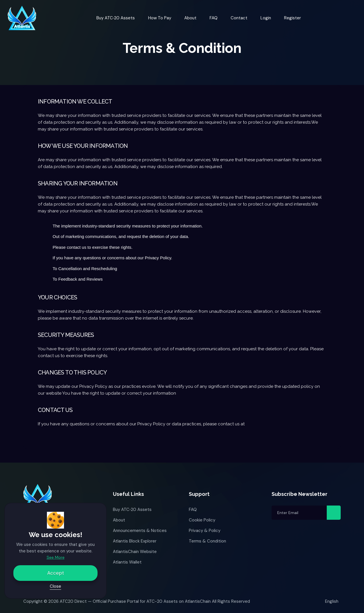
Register (292, 18)
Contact (239, 18)
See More (56, 557)
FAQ (214, 18)
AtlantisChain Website (135, 552)
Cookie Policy (202, 520)
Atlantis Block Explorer (135, 541)
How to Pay (160, 18)
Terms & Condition (207, 541)
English (332, 601)
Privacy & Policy (205, 531)
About (190, 18)
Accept (56, 573)
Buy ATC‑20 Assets (116, 18)
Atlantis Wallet (127, 562)
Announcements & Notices (140, 531)
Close (55, 586)
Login (266, 18)
